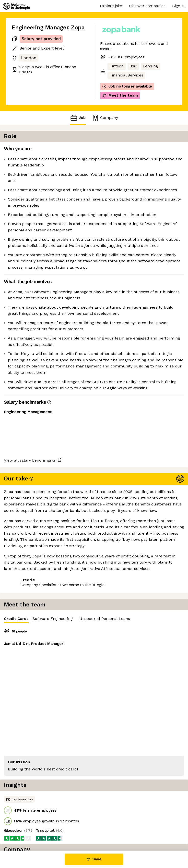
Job (78, 118)
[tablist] (144, 150)
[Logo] (16, 6)
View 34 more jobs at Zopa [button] (37, 689)
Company (105, 118)
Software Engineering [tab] (153, 150)
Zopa (78, 28)
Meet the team (120, 95)
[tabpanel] (144, 205)
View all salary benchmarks (36, 661)
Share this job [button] (25, 680)
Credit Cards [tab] (116, 151)
